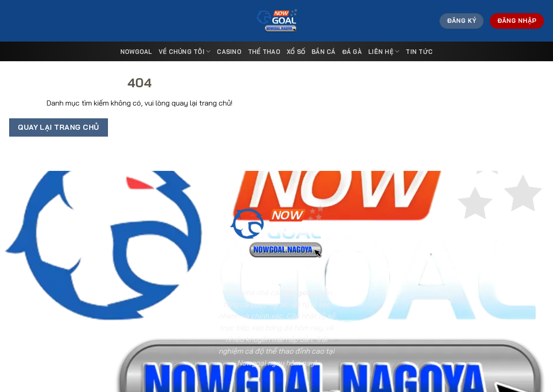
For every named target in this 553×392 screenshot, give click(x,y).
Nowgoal (136, 52)
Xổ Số (296, 52)
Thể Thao (264, 52)
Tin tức (419, 52)
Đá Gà (352, 52)
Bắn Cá (324, 52)
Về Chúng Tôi (185, 51)
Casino (229, 52)
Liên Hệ (384, 51)
